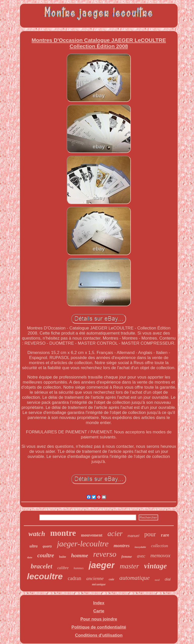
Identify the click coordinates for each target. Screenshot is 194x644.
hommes (79, 568)
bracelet (42, 566)
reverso (105, 554)
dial (168, 579)
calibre (63, 568)
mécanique (99, 584)
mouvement (92, 535)
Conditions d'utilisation (99, 635)
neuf (157, 580)
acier (115, 534)
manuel (133, 536)
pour (150, 534)
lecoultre (45, 576)
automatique (135, 578)
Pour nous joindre (99, 619)
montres (122, 546)
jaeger (102, 565)
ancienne (95, 578)
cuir (111, 579)
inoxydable (140, 547)
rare (165, 535)
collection (160, 546)
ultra (34, 546)
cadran (74, 578)
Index (99, 603)
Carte (99, 611)
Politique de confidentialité (99, 627)
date (30, 557)
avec (141, 556)
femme (127, 557)
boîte (63, 557)
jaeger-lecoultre (83, 544)
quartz (47, 546)
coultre (46, 555)
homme (80, 555)
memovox (160, 556)
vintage (155, 566)
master (129, 566)
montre (63, 533)
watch (37, 534)
